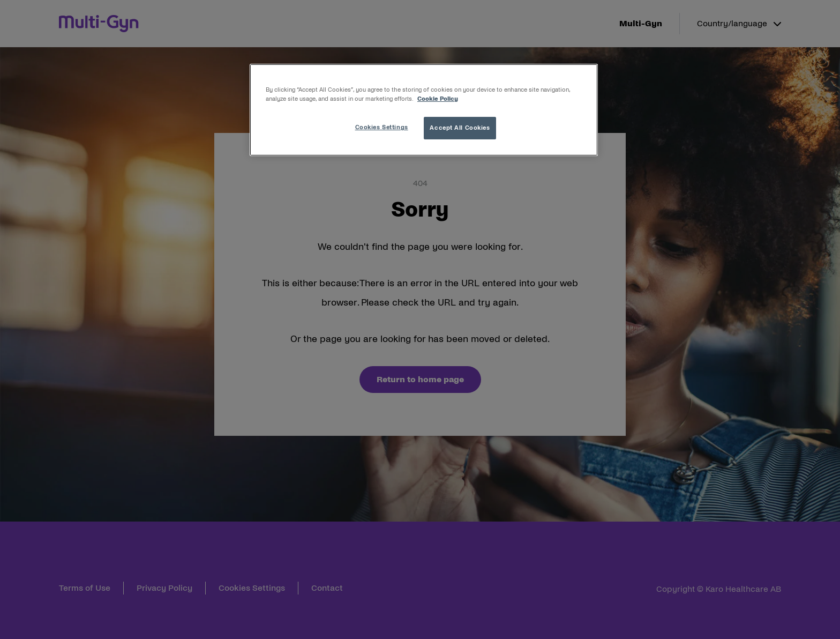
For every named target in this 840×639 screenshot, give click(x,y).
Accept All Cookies (460, 128)
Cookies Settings (382, 127)
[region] (424, 110)
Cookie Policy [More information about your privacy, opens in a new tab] (438, 99)
